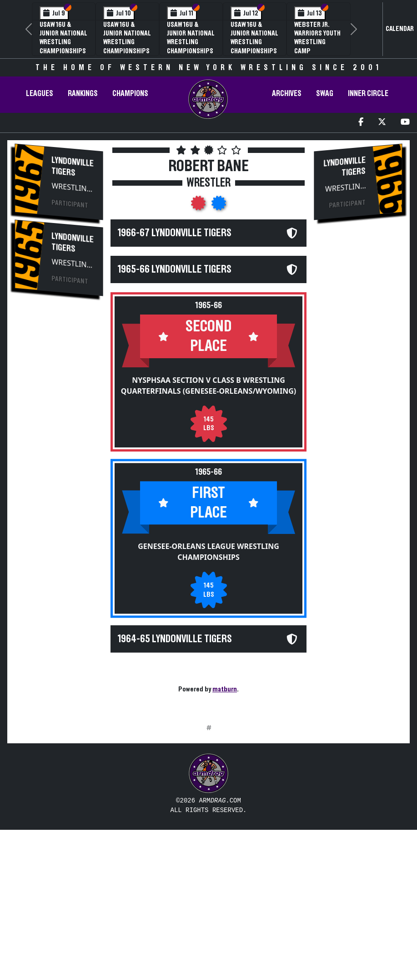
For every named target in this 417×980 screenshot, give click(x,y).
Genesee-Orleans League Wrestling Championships (208, 552)
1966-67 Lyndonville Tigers (175, 233)
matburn (225, 689)
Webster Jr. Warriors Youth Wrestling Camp (317, 38)
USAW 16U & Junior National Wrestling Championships (63, 38)
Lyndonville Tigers (73, 166)
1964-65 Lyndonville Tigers (175, 639)
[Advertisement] (59, 458)
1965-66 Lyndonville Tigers (175, 269)
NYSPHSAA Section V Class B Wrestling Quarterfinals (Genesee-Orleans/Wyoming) (208, 386)
